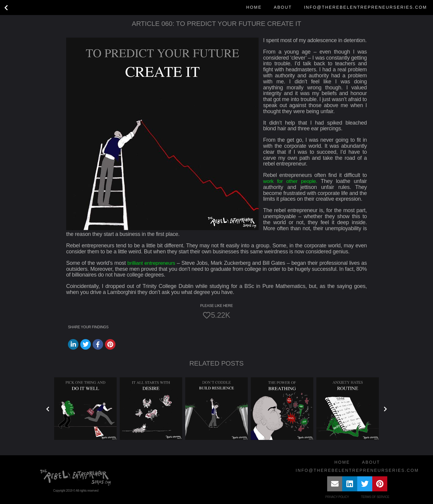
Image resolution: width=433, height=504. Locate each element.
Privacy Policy (337, 497)
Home (254, 7)
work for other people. (291, 181)
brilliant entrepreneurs (152, 263)
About (283, 7)
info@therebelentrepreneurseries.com (365, 7)
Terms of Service (375, 497)
